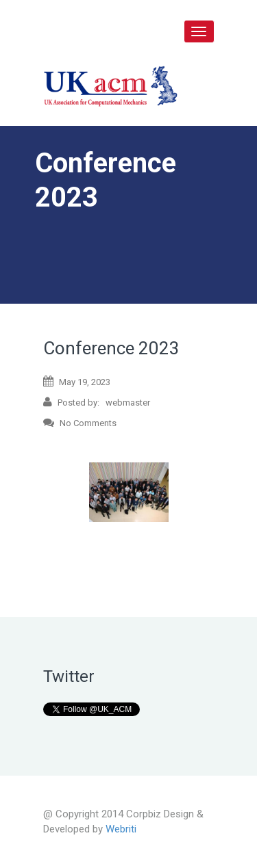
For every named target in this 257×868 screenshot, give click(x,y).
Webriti (121, 829)
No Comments (80, 422)
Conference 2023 (111, 348)
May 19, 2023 (77, 381)
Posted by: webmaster (97, 402)
